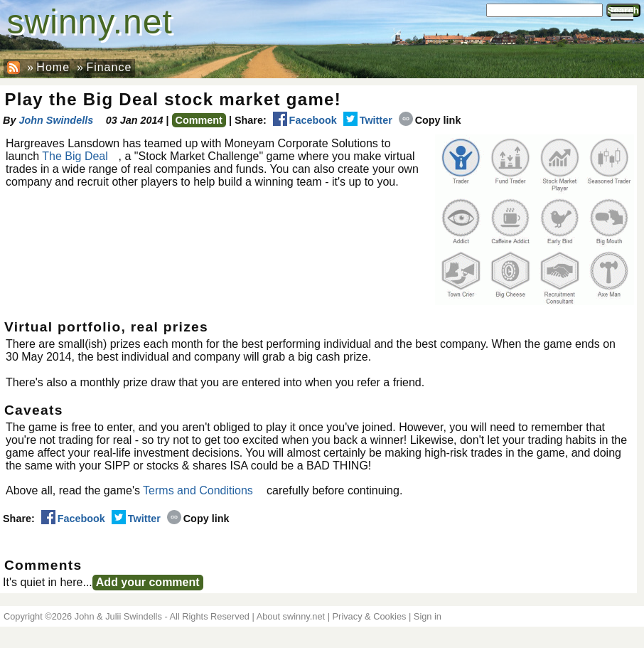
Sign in (428, 616)
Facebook (305, 120)
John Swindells (56, 120)
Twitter (368, 120)
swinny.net (90, 22)
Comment (199, 120)
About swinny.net (291, 616)
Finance (109, 67)
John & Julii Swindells (118, 616)
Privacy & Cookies (370, 616)
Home (53, 67)
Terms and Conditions (198, 490)
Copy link (430, 120)
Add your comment (148, 582)
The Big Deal (75, 156)
